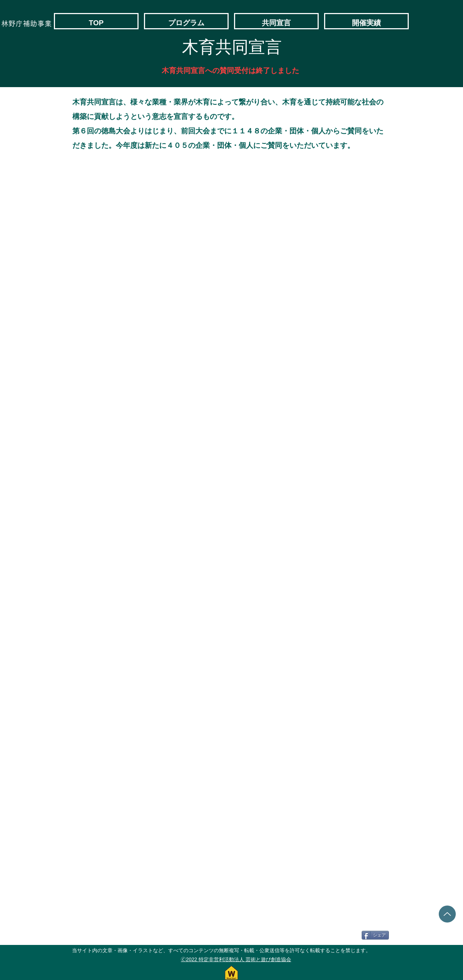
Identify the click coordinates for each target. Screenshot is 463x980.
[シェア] (375, 935)
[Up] (447, 914)
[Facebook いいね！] (341, 935)
